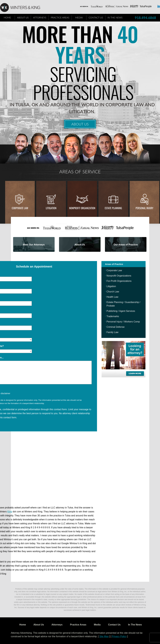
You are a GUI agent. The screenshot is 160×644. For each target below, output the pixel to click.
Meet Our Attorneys (34, 245)
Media (79, 17)
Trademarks (113, 316)
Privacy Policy (119, 636)
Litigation (51, 208)
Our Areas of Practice (126, 245)
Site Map (104, 636)
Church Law (113, 292)
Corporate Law (20, 208)
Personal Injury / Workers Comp (123, 322)
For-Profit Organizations (119, 281)
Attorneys (40, 17)
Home (7, 17)
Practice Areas (60, 17)
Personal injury (144, 208)
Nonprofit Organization (82, 208)
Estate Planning (113, 208)
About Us (23, 17)
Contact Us (96, 17)
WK (22, 8)
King (10, 512)
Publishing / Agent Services (121, 311)
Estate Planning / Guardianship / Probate (123, 304)
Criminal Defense (116, 327)
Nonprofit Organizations (119, 276)
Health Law (112, 297)
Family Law (113, 332)
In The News (115, 17)
